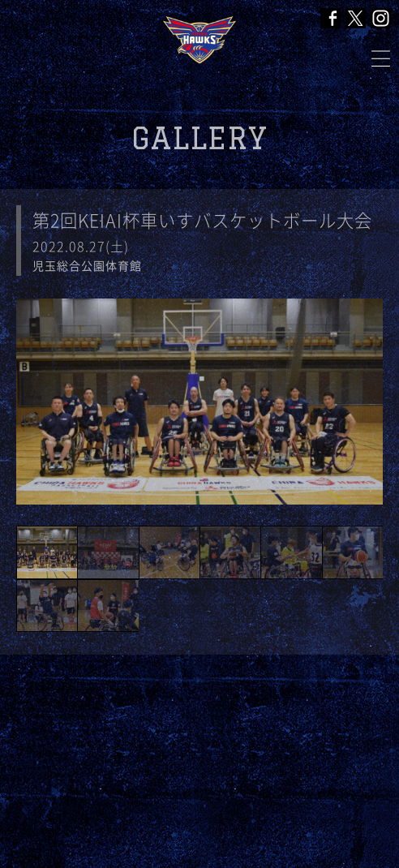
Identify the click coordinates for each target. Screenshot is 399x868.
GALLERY (199, 138)
